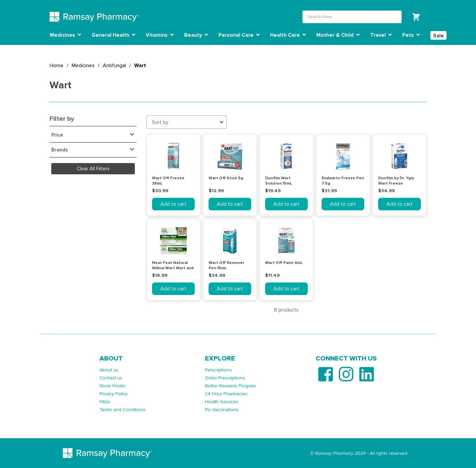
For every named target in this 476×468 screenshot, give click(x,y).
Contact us (111, 378)
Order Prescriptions (225, 378)
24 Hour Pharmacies (226, 394)
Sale (438, 36)
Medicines (83, 65)
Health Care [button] (288, 35)
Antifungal (114, 65)
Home (57, 65)
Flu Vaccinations (222, 410)
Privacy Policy (114, 394)
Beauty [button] (196, 35)
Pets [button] (411, 35)
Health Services (222, 402)
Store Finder (112, 386)
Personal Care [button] (239, 35)
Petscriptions (218, 370)
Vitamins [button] (160, 35)
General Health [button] (113, 35)
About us (109, 370)
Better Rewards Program (230, 386)
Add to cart (173, 204)
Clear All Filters (93, 169)
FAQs (105, 402)
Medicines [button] (65, 35)
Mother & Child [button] (338, 35)
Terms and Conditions (122, 410)
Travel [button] (381, 35)
